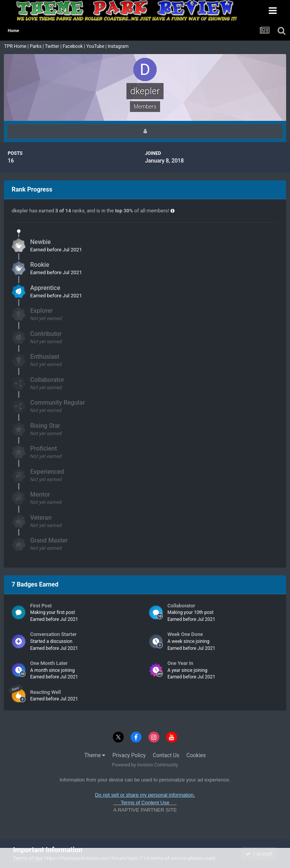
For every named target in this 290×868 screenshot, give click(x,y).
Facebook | (74, 46)
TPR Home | (16, 46)
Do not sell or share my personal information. (145, 795)
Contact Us (166, 755)
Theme (95, 755)
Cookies (196, 755)
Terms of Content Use (145, 803)
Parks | (37, 46)
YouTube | (97, 46)
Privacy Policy (129, 755)
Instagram (119, 46)
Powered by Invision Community (145, 765)
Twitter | (54, 46)
